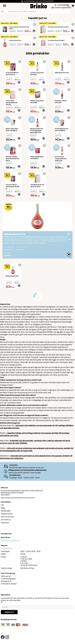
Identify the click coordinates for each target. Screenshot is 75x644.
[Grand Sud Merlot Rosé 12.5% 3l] (13, 72)
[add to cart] (34, 31)
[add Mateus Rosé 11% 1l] (35, 38)
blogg (3, 508)
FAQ (2, 505)
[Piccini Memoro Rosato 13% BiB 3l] (62, 128)
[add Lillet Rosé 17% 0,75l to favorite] (69, 62)
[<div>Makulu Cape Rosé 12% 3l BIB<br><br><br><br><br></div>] (38, 100)
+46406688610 (7, 548)
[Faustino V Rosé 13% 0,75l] (62, 100)
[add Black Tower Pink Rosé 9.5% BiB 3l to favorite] (20, 118)
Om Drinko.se (6, 520)
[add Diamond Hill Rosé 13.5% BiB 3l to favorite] (45, 146)
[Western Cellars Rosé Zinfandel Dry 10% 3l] (13, 156)
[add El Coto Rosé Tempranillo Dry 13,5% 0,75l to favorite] (69, 146)
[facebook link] (3, 637)
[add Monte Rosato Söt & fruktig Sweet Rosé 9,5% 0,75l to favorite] (45, 118)
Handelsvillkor (6, 511)
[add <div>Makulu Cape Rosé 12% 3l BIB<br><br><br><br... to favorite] (45, 90)
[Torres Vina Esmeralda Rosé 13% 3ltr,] (13, 100)
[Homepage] (39, 6)
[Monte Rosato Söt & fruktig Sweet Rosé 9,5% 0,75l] (38, 128)
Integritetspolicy (7, 514)
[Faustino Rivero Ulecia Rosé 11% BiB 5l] (5, 29)
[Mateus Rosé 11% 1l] (5, 43)
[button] (2, 602)
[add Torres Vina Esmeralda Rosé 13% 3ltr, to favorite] (20, 90)
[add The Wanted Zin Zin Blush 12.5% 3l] (73, 25)
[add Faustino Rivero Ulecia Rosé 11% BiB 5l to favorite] (20, 174)
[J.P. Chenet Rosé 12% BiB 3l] (43, 43)
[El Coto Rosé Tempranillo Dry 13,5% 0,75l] (62, 156)
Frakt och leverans (8, 517)
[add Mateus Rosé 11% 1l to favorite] (20, 265)
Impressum (5, 523)
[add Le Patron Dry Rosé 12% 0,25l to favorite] (45, 62)
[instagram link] (7, 637)
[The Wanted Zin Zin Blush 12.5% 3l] (43, 29)
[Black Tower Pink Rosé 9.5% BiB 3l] (13, 128)
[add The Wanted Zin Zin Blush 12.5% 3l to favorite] (45, 174)
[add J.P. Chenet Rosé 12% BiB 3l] (73, 38)
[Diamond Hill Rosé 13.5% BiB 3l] (38, 156)
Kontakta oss (6, 534)
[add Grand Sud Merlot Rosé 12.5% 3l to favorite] (20, 62)
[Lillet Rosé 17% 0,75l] (62, 72)
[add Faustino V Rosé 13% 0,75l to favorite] (69, 90)
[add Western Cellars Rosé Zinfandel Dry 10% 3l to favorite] (20, 146)
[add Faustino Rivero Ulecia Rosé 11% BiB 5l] (35, 25)
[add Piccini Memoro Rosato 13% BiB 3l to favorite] (69, 118)
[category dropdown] (5, 6)
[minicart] (73, 6)
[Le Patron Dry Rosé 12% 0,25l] (38, 72)
